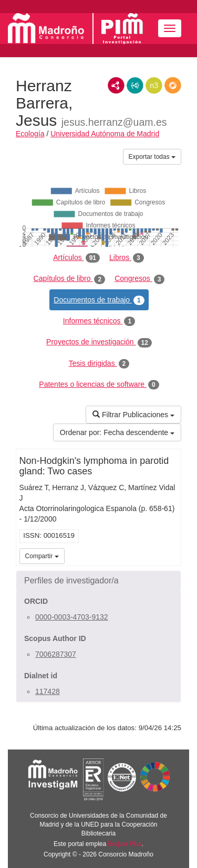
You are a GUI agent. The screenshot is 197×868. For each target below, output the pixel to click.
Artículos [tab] (76, 258)
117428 (48, 691)
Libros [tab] (127, 258)
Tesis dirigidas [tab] (99, 364)
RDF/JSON (173, 85)
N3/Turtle (154, 85)
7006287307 (56, 654)
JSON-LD (135, 85)
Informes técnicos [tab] (99, 321)
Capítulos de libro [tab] (70, 279)
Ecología (30, 134)
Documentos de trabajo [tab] (99, 300)
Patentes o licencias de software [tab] (99, 385)
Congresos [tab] (139, 279)
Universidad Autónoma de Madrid (105, 134)
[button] (98, 581)
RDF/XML (116, 85)
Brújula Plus (125, 844)
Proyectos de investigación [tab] (99, 342)
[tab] (98, 581)
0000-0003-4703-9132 (72, 617)
